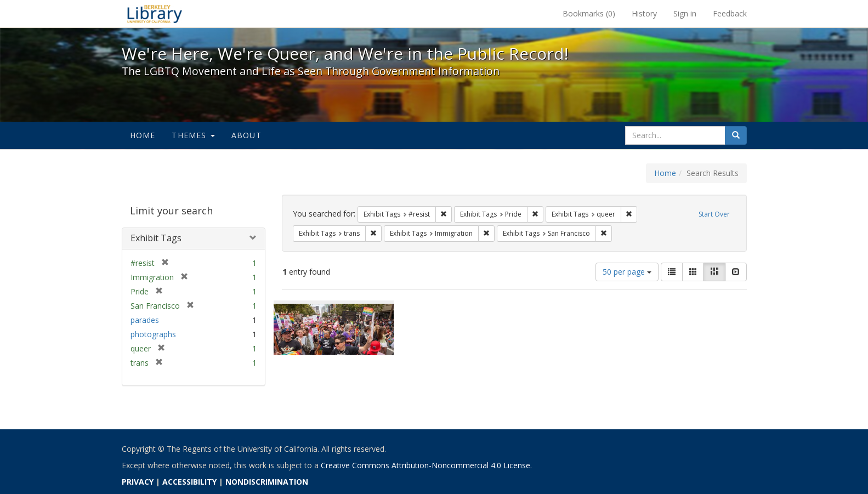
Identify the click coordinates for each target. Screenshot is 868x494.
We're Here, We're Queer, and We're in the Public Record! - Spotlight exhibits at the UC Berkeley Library (155, 14)
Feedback (730, 13)
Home (143, 135)
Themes (193, 135)
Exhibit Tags (156, 238)
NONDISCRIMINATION (267, 482)
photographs (153, 334)
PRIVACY (138, 482)
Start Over (714, 214)
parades (145, 320)
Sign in (685, 13)
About (246, 135)
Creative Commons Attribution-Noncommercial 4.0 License (426, 465)
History (644, 13)
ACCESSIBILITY (189, 482)
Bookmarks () (589, 13)
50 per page (627, 272)
